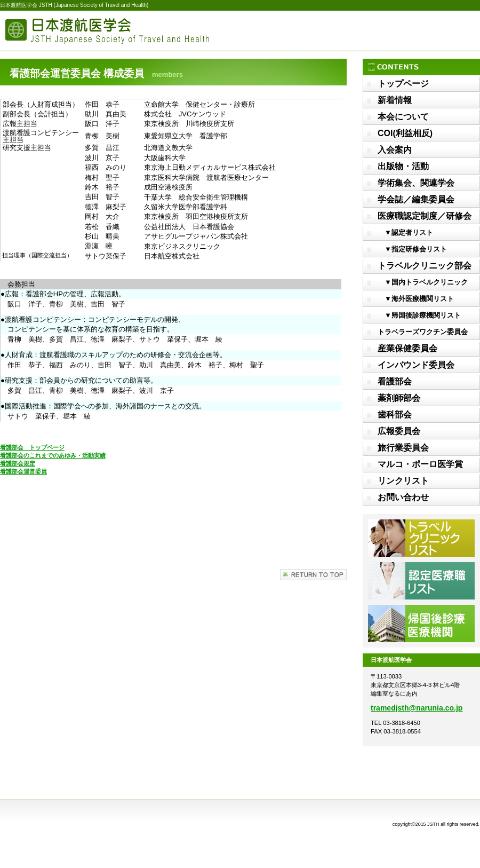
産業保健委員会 (407, 348)
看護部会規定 (18, 463)
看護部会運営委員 (23, 471)
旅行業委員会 (403, 448)
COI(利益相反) (405, 133)
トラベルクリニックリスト (421, 538)
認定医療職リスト (421, 581)
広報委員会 (399, 431)
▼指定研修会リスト (412, 249)
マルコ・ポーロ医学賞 (420, 464)
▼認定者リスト (405, 232)
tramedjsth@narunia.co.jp (417, 708)
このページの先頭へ (313, 575)
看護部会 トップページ (32, 447)
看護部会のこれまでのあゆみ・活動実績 (53, 455)
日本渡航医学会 (107, 31)
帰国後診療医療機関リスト (421, 624)
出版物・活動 (403, 166)
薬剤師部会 (399, 398)
